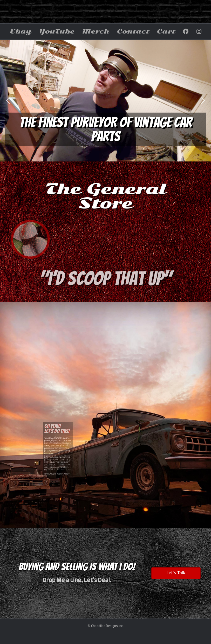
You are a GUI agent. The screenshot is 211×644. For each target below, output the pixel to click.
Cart (166, 31)
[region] (105, 101)
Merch (96, 31)
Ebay (21, 31)
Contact (133, 31)
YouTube (57, 31)
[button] (8, 101)
